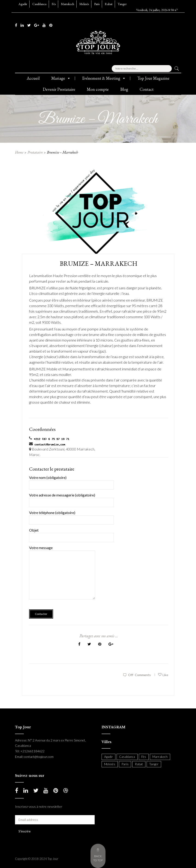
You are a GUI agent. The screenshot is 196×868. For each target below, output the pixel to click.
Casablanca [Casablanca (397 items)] (127, 757)
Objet (71, 534)
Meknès (84, 4)
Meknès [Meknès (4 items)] (110, 764)
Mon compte (98, 89)
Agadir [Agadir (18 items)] (109, 757)
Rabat (109, 4)
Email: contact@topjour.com (34, 757)
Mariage (61, 78)
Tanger (122, 4)
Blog (124, 89)
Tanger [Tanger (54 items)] (154, 764)
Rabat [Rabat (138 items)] (139, 764)
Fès (54, 4)
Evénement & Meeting (104, 78)
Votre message (62, 576)
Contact (147, 89)
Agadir (23, 4)
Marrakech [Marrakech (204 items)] (160, 757)
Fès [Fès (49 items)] (144, 757)
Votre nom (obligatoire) (71, 481)
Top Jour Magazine (153, 78)
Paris (97, 4)
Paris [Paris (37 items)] (125, 764)
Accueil (33, 78)
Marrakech (68, 4)
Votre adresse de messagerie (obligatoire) (71, 499)
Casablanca (39, 4)
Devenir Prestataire (59, 89)
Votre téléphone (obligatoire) (71, 516)
